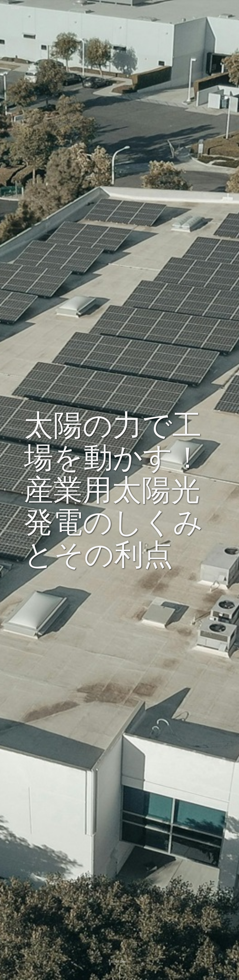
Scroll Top (215, 975)
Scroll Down (119, 962)
